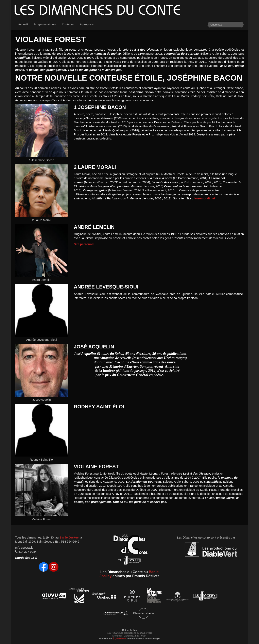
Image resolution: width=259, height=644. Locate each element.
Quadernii (119, 638)
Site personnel (84, 244)
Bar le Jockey (69, 538)
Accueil (23, 24)
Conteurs (68, 24)
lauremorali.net (204, 198)
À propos (87, 24)
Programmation (45, 24)
